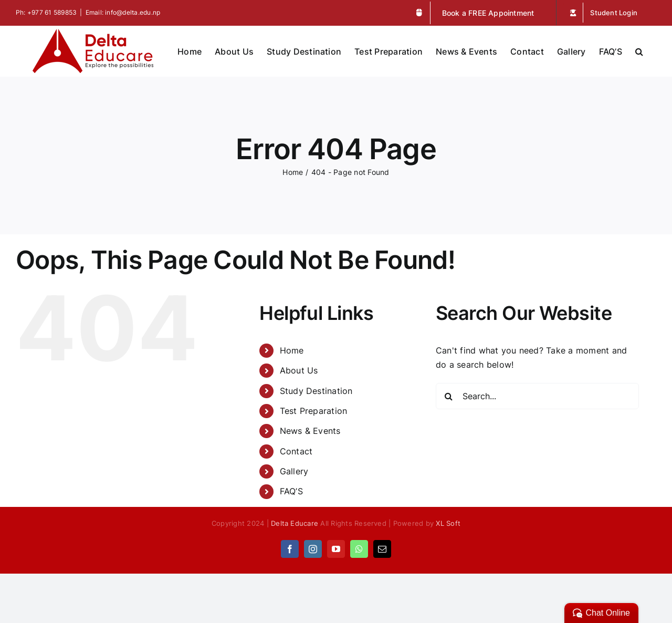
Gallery (294, 471)
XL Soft (448, 523)
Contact (296, 451)
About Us (299, 370)
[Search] (449, 396)
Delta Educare (295, 523)
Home (292, 350)
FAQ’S (291, 491)
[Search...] (537, 396)
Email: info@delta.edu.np (123, 12)
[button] (639, 50)
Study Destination (316, 391)
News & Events (310, 431)
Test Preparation (314, 411)
